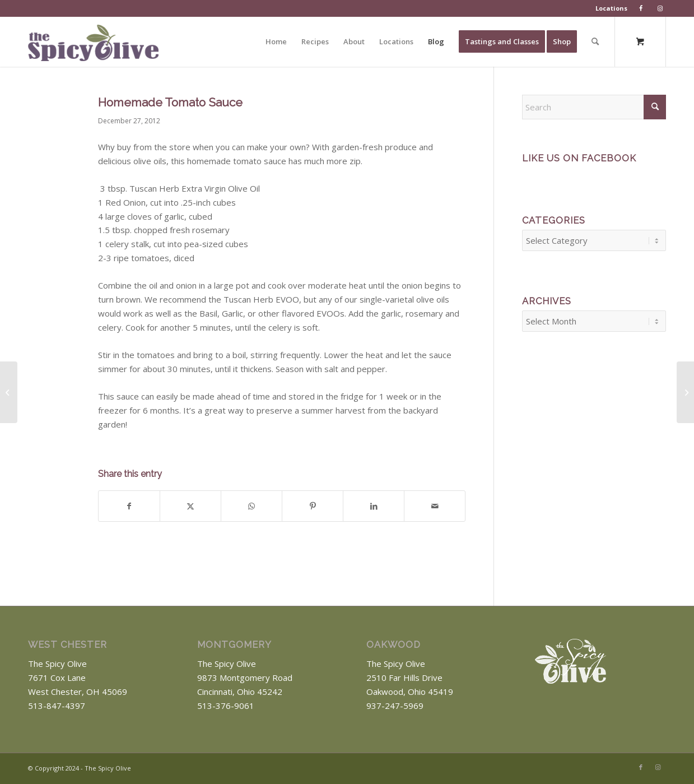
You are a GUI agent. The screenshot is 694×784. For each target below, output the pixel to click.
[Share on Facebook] (129, 506)
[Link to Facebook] (641, 767)
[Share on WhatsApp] (251, 506)
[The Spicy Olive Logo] (93, 46)
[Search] (595, 41)
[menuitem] (612, 8)
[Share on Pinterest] (313, 506)
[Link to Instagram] (658, 767)
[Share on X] (190, 506)
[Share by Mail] (435, 506)
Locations (611, 8)
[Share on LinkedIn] (374, 506)
